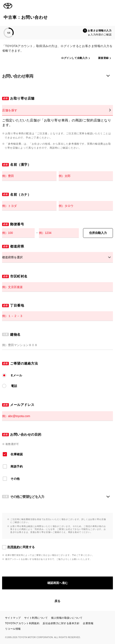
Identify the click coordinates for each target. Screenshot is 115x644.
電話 (14, 386)
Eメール (17, 375)
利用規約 (13, 547)
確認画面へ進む (58, 583)
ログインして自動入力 (74, 58)
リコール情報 (13, 629)
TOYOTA (8, 6)
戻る (57, 601)
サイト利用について (36, 618)
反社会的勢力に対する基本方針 (61, 623)
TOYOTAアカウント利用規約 (22, 623)
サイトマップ (13, 618)
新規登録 (103, 58)
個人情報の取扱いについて (67, 618)
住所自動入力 (98, 233)
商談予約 (17, 466)
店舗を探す (10, 110)
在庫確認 (17, 454)
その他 (15, 479)
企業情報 (88, 623)
